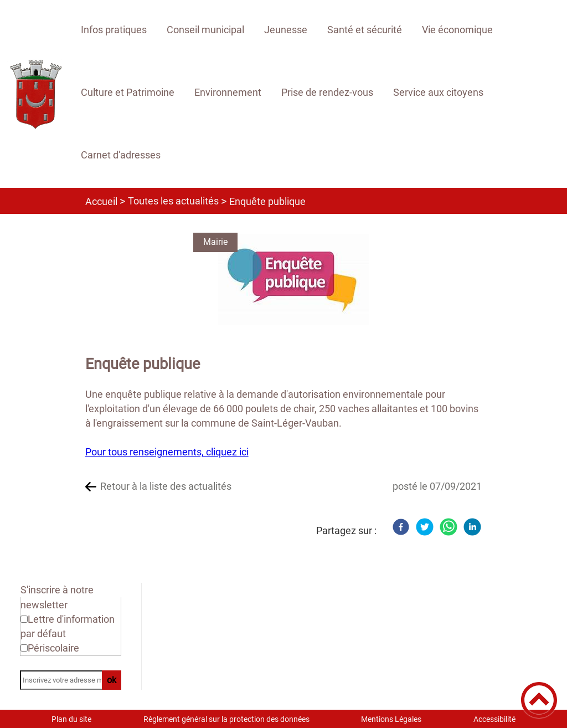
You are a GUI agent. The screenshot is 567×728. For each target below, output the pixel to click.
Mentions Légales (391, 719)
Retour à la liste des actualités (166, 486)
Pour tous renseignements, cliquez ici (167, 452)
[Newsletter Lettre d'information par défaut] (24, 619)
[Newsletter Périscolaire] (24, 648)
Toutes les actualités (173, 201)
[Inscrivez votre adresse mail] (66, 680)
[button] (539, 700)
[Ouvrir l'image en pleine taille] (293, 280)
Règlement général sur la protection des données (226, 719)
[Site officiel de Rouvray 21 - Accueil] (35, 94)
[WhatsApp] (449, 527)
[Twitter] (425, 527)
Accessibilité (494, 719)
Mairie (215, 242)
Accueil (101, 201)
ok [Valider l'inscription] (112, 680)
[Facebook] (401, 527)
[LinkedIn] (472, 527)
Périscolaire (53, 648)
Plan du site (71, 719)
